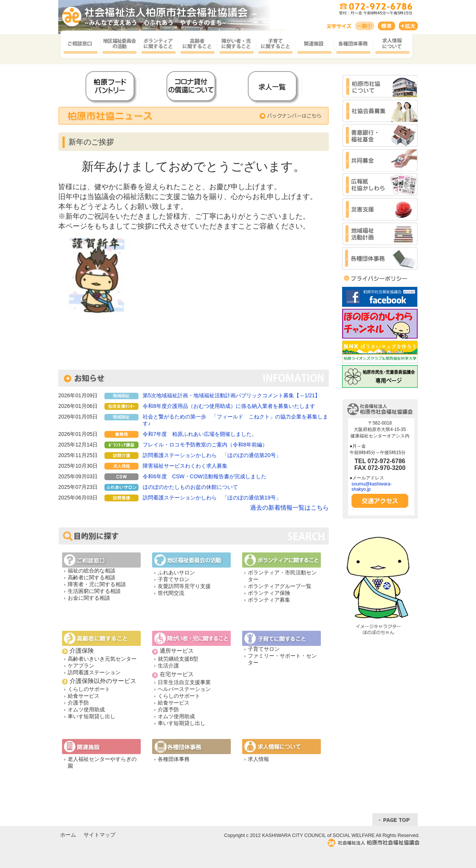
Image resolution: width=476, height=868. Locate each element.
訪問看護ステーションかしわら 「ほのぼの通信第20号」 (212, 455)
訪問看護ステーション (94, 672)
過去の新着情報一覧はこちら (289, 508)
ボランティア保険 (269, 593)
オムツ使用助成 (86, 709)
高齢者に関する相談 (92, 577)
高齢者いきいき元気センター (102, 659)
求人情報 (258, 759)
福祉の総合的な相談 (92, 571)
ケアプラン (81, 666)
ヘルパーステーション (184, 689)
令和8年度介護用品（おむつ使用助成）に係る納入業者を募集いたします (229, 406)
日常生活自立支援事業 (184, 682)
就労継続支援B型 (178, 659)
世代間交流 (171, 593)
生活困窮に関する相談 (94, 591)
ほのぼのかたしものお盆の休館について (190, 487)
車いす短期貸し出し (92, 716)
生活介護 (168, 666)
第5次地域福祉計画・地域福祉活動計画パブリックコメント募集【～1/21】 (231, 395)
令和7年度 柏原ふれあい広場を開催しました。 (200, 434)
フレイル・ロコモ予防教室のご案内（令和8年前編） (205, 445)
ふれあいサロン (176, 572)
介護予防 (78, 703)
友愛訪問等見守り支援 (184, 586)
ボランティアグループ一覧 (280, 586)
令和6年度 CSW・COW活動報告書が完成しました (205, 476)
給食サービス (84, 696)
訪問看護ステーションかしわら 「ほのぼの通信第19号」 (212, 498)
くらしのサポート (89, 689)
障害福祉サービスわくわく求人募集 (185, 466)
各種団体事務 (174, 759)
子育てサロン (174, 579)
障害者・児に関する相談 (97, 584)
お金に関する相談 (89, 598)
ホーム (68, 835)
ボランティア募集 (269, 600)
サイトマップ (100, 835)
